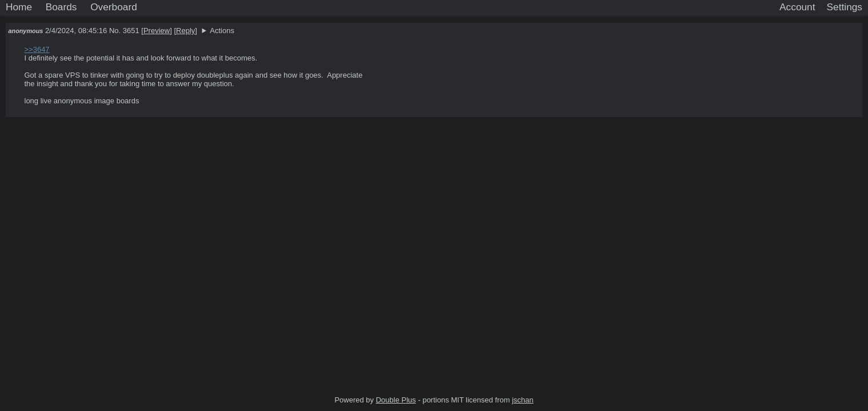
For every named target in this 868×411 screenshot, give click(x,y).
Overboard (114, 7)
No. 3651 (125, 31)
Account (797, 7)
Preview (157, 31)
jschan (523, 400)
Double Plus (396, 400)
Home (19, 7)
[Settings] (845, 7)
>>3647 (37, 49)
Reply (185, 31)
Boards (61, 7)
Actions (222, 31)
